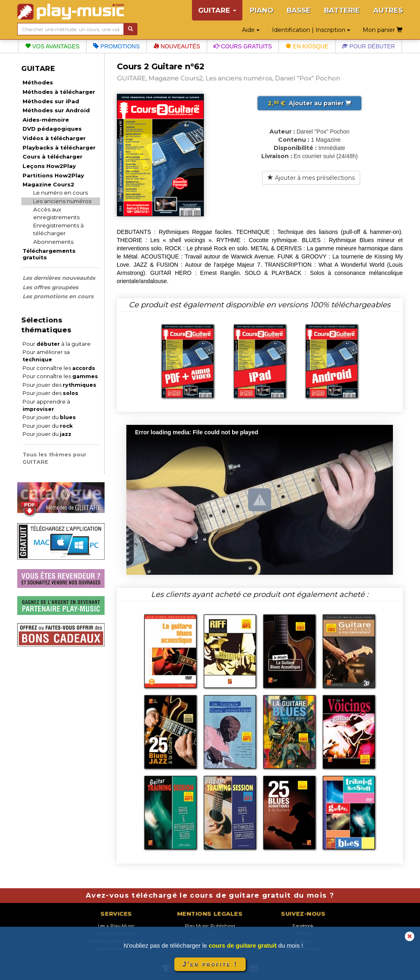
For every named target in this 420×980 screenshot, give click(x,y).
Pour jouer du (49, 417)
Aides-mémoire (46, 120)
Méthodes (38, 82)
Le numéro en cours (60, 193)
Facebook (303, 926)
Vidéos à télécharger (54, 138)
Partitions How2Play (53, 175)
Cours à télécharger (52, 157)
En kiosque (307, 46)
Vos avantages (52, 46)
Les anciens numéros (62, 201)
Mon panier (382, 30)
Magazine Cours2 (48, 184)
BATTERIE (342, 10)
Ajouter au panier (309, 103)
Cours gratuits (243, 46)
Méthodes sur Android (56, 110)
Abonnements (53, 242)
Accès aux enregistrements (56, 213)
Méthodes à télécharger (59, 92)
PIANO (261, 10)
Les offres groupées (50, 287)
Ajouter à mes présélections (311, 178)
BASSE (299, 10)
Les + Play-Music (116, 926)
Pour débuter (369, 46)
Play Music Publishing (210, 926)
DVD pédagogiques (52, 129)
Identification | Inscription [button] (311, 30)
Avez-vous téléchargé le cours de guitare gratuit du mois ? (210, 895)
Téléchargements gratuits (49, 254)
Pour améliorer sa (46, 356)
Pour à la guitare (57, 344)
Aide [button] (251, 30)
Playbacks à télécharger (59, 147)
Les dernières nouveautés (59, 278)
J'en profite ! (210, 964)
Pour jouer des (59, 385)
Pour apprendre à (46, 405)
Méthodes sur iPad (51, 101)
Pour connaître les (59, 368)
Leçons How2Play (49, 166)
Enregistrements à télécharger (58, 229)
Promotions (116, 46)
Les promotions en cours (58, 296)
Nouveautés (177, 46)
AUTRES (388, 10)
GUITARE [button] (217, 10)
